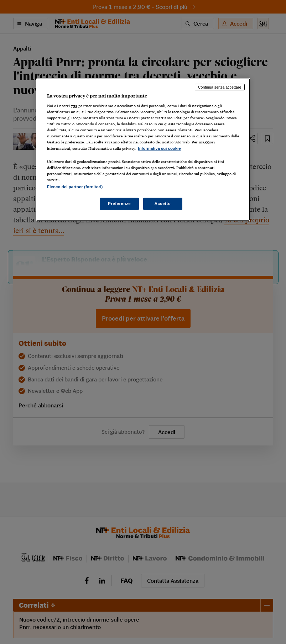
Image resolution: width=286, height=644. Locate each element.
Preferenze (119, 204)
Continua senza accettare (220, 87)
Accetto (163, 204)
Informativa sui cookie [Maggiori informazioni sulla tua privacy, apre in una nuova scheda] (160, 148)
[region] (143, 149)
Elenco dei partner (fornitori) (75, 187)
